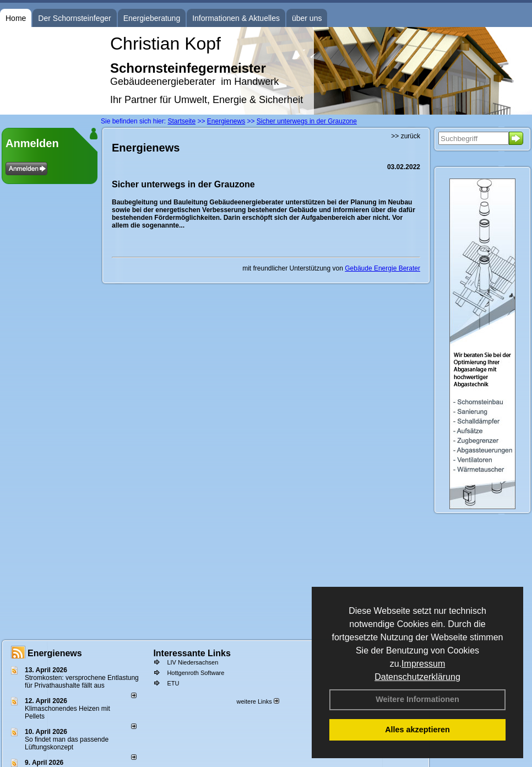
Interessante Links (192, 653)
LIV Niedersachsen (192, 662)
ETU (173, 683)
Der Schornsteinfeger (74, 18)
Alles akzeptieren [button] (417, 730)
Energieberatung (152, 18)
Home (16, 18)
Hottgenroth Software (196, 673)
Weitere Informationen (417, 699)
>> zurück (406, 136)
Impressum (423, 664)
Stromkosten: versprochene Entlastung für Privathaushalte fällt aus (82, 682)
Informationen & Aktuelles (236, 18)
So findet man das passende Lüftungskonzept (67, 743)
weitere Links (257, 701)
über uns (307, 18)
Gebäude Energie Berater (382, 268)
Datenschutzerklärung (417, 677)
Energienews (55, 653)
